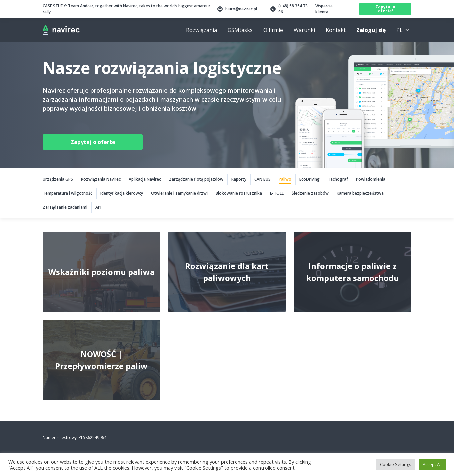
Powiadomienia (371, 179)
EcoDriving (309, 179)
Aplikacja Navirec (145, 179)
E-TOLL (277, 193)
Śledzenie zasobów (310, 193)
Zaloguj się (371, 30)
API (98, 207)
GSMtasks (240, 30)
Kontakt (336, 30)
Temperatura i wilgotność (67, 193)
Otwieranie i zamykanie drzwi (179, 193)
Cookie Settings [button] (396, 464)
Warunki (304, 30)
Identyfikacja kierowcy (122, 193)
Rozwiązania (201, 30)
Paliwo (285, 179)
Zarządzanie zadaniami (65, 207)
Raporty (239, 179)
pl (399, 30)
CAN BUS (262, 179)
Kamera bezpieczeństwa (360, 193)
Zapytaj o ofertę (93, 142)
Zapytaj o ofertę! (385, 9)
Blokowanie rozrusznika (239, 193)
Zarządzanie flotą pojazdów (196, 179)
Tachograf (338, 179)
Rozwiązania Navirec (101, 179)
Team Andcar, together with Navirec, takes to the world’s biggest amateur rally (126, 9)
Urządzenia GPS (58, 179)
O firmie (273, 30)
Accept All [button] (432, 464)
